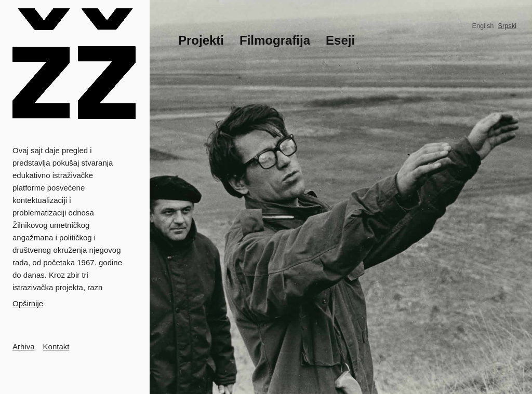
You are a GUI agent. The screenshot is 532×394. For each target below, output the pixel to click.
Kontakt (56, 347)
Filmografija (275, 40)
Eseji (340, 40)
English (483, 26)
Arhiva (24, 347)
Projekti (201, 40)
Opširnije (28, 303)
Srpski (507, 26)
